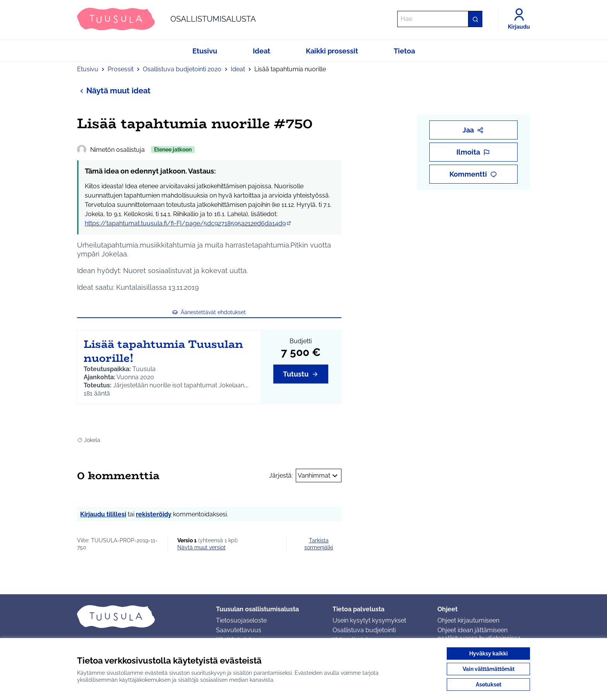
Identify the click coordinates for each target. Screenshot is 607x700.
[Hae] (440, 19)
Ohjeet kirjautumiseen (468, 620)
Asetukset (489, 685)
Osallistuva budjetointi (364, 630)
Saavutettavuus (239, 630)
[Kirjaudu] (519, 19)
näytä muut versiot (201, 547)
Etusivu (88, 69)
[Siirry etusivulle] (166, 19)
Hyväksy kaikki (489, 654)
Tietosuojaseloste (241, 620)
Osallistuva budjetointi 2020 (182, 69)
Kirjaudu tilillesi (103, 514)
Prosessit (121, 69)
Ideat (238, 69)
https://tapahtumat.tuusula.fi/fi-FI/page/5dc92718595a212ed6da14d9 (188, 223)
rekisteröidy (154, 514)
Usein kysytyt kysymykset (369, 620)
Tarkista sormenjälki (319, 544)
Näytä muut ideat (114, 90)
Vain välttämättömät (489, 669)
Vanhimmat (319, 476)
